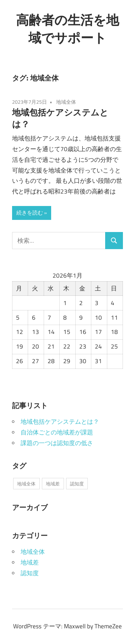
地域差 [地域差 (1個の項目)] (53, 484)
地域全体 (66, 102)
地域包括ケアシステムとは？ (60, 422)
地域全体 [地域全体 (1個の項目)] (26, 484)
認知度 (30, 573)
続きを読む (30, 213)
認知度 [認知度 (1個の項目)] (77, 484)
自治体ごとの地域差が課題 (57, 432)
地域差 (30, 562)
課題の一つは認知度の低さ (57, 443)
